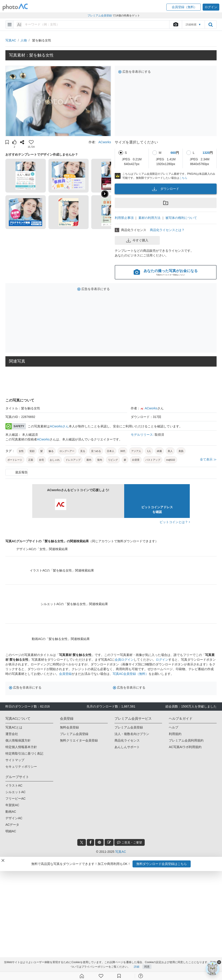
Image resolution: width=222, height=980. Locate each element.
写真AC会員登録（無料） (131, 674)
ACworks (105, 142)
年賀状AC (12, 805)
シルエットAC (15, 792)
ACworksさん (59, 426)
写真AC (11, 40)
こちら (183, 178)
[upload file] (176, 25)
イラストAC (14, 785)
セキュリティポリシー (21, 767)
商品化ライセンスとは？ (167, 230)
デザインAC (14, 818)
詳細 (137, 967)
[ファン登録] (101, 976)
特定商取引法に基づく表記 (24, 753)
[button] (184, 7)
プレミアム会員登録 (74, 734)
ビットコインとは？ (175, 522)
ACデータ (12, 825)
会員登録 (65, 674)
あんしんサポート (127, 747)
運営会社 (12, 734)
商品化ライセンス (127, 740)
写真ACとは (14, 727)
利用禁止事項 (124, 218)
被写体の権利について (181, 218)
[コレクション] (119, 976)
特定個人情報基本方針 (21, 747)
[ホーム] (82, 976)
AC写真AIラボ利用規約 (185, 747)
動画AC (11, 812)
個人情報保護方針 (18, 740)
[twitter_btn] (82, 842)
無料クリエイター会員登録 (79, 740)
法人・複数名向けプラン (132, 734)
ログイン (162, 660)
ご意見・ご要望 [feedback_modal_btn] (129, 842)
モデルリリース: (143, 435)
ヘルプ (174, 727)
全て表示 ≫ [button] (208, 459)
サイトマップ (15, 760)
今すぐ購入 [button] (137, 240)
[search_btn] (211, 25)
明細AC (11, 831)
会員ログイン (124, 660)
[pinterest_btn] (99, 842)
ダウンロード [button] (166, 189)
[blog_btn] (109, 842)
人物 (24, 40)
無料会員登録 (69, 727)
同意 (147, 967)
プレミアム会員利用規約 (186, 740)
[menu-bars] (10, 25)
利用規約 (175, 734)
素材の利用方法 (149, 218)
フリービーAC (15, 799)
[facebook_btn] (90, 842)
